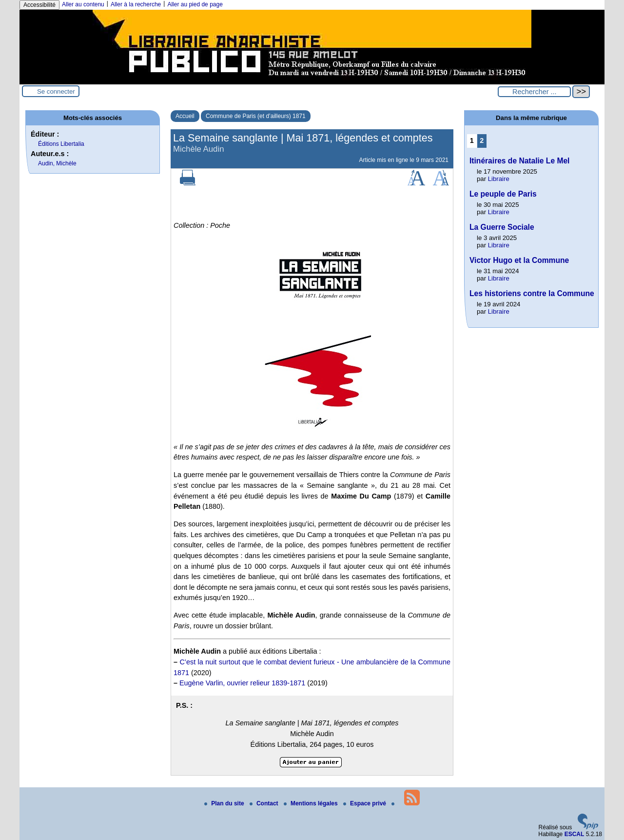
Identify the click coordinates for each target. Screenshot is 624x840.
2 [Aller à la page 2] (482, 140)
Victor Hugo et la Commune (519, 260)
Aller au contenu (83, 4)
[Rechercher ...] (534, 92)
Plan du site (225, 803)
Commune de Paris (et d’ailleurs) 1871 (256, 116)
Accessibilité (39, 5)
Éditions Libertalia (61, 144)
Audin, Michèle (57, 163)
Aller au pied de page (195, 4)
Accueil (185, 116)
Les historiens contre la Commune (532, 293)
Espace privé (365, 803)
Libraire (499, 179)
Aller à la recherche (136, 4)
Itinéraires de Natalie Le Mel (519, 161)
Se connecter (56, 91)
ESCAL (575, 834)
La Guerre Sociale (502, 227)
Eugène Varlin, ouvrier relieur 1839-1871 (242, 683)
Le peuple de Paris (503, 194)
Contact (265, 803)
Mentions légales (312, 803)
